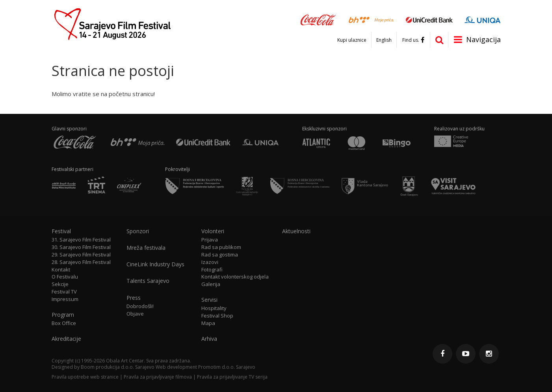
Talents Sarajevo (148, 281)
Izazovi (210, 262)
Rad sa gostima (220, 255)
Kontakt (61, 270)
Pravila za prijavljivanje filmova (158, 377)
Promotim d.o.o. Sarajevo (227, 367)
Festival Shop (217, 316)
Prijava (210, 240)
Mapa (208, 323)
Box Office (64, 323)
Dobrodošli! (140, 306)
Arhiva (209, 339)
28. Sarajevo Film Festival (81, 262)
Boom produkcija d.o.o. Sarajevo (118, 367)
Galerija (211, 284)
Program (63, 315)
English (384, 40)
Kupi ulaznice (352, 40)
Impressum (65, 299)
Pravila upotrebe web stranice (85, 377)
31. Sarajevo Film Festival (81, 240)
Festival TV (64, 292)
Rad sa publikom (221, 247)
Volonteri (213, 231)
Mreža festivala (146, 248)
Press (134, 298)
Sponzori (138, 231)
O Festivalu (65, 277)
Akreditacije (66, 339)
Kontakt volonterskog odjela (235, 277)
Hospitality (214, 308)
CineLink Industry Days (155, 264)
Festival (61, 231)
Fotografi (212, 270)
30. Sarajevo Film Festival (81, 247)
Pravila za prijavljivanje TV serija (232, 377)
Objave (135, 314)
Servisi (209, 300)
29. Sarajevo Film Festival (81, 255)
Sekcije (60, 284)
